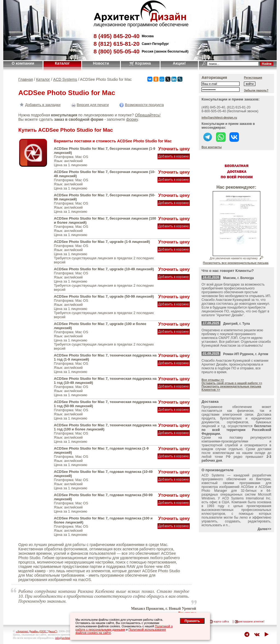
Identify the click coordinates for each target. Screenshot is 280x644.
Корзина (140, 63)
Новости (101, 63)
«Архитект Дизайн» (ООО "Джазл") (37, 631)
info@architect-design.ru (219, 117)
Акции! (179, 63)
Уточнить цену (174, 149)
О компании (23, 63)
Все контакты (212, 147)
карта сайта (221, 621)
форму (132, 119)
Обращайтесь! (148, 115)
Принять (192, 621)
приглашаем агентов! (251, 621)
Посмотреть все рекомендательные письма (236, 263)
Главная (26, 79)
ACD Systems (65, 79)
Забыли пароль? (256, 90)
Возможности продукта (141, 105)
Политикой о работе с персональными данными (124, 628)
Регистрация (253, 77)
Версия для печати (89, 105)
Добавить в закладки (39, 105)
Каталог (62, 63)
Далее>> (264, 529)
